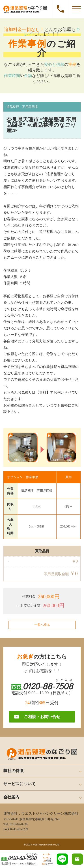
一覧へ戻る (42, 625)
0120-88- (60, 9)
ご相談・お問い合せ (37, 717)
